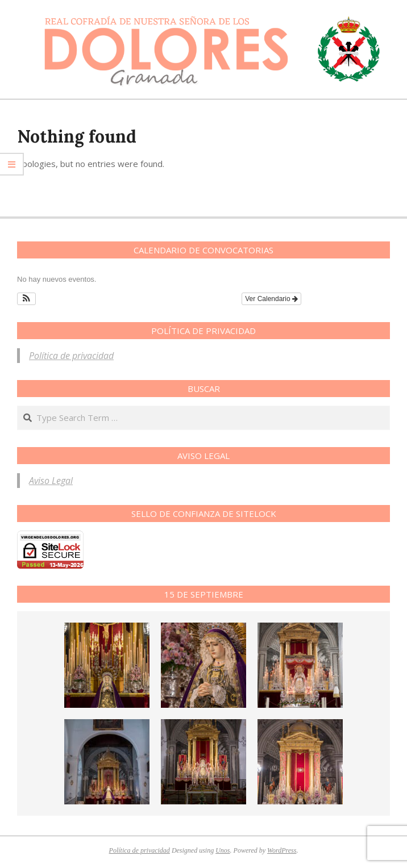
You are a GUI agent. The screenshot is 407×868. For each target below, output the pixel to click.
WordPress (282, 850)
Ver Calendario (271, 299)
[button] (26, 299)
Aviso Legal (51, 481)
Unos (223, 850)
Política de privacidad (71, 356)
